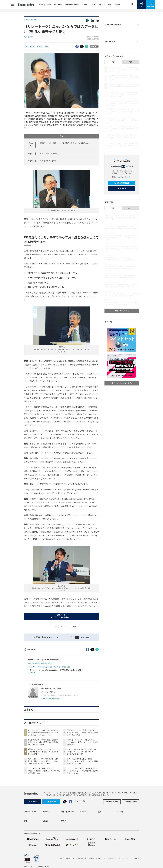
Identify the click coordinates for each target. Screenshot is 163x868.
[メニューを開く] (13, 5)
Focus (32, 47)
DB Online (58, 5)
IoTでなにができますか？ (49, 161)
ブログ (64, 862)
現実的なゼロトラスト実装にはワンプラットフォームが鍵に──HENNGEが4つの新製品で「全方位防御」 (82, 774)
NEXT (76, 627)
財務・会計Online (72, 5)
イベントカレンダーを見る (121, 383)
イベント (102, 5)
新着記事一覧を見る (122, 311)
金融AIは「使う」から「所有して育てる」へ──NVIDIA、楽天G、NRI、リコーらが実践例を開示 (82, 783)
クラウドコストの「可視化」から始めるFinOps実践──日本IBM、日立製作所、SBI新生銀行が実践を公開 (82, 793)
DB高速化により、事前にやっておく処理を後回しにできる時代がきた (65, 143)
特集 (110, 5)
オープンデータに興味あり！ (50, 154)
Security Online (45, 5)
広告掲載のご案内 (130, 843)
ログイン (121, 189)
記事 (93, 5)
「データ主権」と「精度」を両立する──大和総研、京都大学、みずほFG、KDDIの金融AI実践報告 (44, 812)
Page (31, 154)
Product (40, 47)
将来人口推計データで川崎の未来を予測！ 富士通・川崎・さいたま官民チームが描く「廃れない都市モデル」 (43, 803)
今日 (113, 62)
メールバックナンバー (122, 177)
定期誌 (117, 5)
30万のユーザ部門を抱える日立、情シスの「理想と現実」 (50, 708)
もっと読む (32, 714)
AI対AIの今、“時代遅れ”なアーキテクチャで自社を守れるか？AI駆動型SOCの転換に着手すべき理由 (43, 793)
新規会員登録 (121, 183)
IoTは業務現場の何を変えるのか (41, 705)
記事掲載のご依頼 (112, 843)
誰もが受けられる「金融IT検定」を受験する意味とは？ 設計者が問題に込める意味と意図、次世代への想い (43, 783)
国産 (47, 47)
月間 (130, 62)
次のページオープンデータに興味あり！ (61, 616)
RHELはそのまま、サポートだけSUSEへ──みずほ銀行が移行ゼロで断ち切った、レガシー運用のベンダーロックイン (44, 774)
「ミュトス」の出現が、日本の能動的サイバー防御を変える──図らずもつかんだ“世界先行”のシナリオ (83, 812)
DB (26, 47)
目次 (78, 136)
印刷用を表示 (30, 691)
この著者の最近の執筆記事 (50, 740)
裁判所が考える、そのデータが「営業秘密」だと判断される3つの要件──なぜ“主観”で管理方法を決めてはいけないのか (122, 218)
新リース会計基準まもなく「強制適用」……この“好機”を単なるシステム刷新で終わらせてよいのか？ (83, 803)
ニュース (85, 5)
